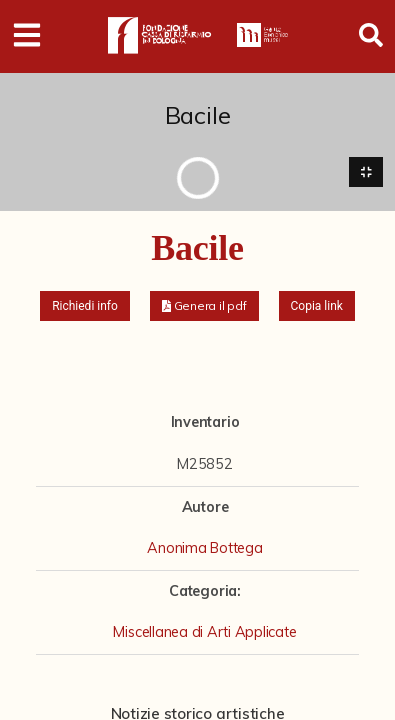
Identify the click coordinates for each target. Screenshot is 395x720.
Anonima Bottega (204, 548)
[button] (204, 306)
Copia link (317, 306)
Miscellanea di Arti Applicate (204, 632)
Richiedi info (85, 306)
